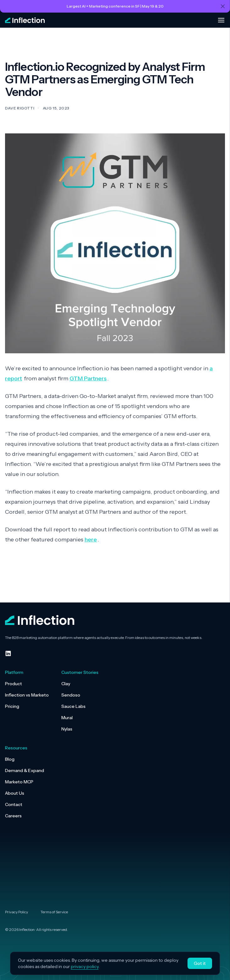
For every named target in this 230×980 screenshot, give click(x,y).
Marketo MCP (19, 782)
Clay (66, 684)
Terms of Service (54, 912)
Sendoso (71, 695)
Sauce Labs (73, 706)
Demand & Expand (25, 770)
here (91, 540)
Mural (67, 718)
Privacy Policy (17, 912)
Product (14, 684)
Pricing (12, 706)
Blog (10, 759)
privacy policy (85, 966)
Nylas (67, 729)
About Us (15, 793)
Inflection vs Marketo (27, 695)
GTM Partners (88, 378)
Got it (200, 963)
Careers (13, 816)
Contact (14, 804)
